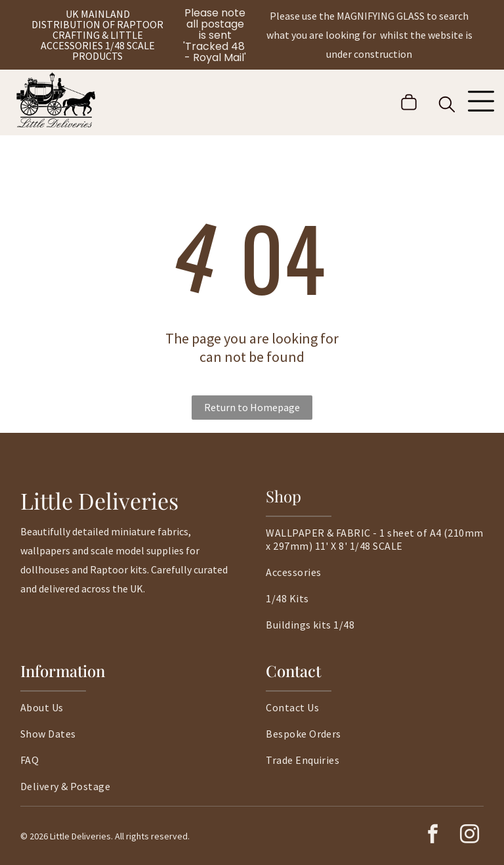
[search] (447, 106)
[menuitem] (375, 546)
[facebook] (432, 836)
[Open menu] (481, 102)
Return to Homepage (252, 407)
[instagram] (469, 836)
